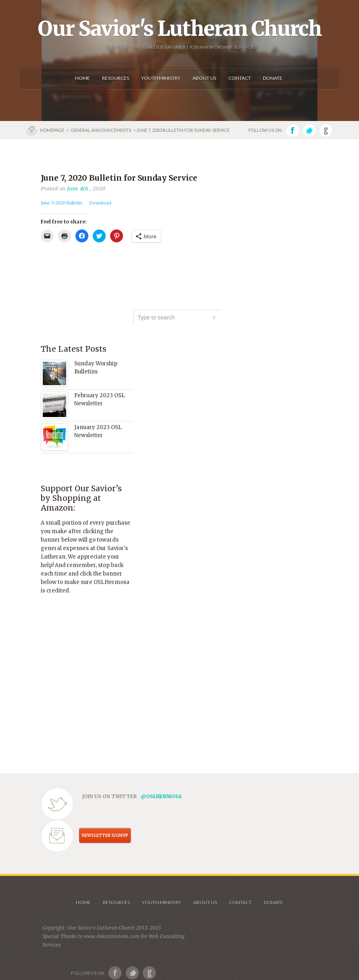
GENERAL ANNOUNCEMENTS (101, 130)
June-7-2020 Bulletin (62, 203)
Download (100, 203)
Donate (273, 902)
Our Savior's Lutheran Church (180, 29)
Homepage (52, 130)
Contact (240, 902)
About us (205, 902)
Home (83, 902)
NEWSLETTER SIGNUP (105, 835)
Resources (116, 902)
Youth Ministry (162, 902)
